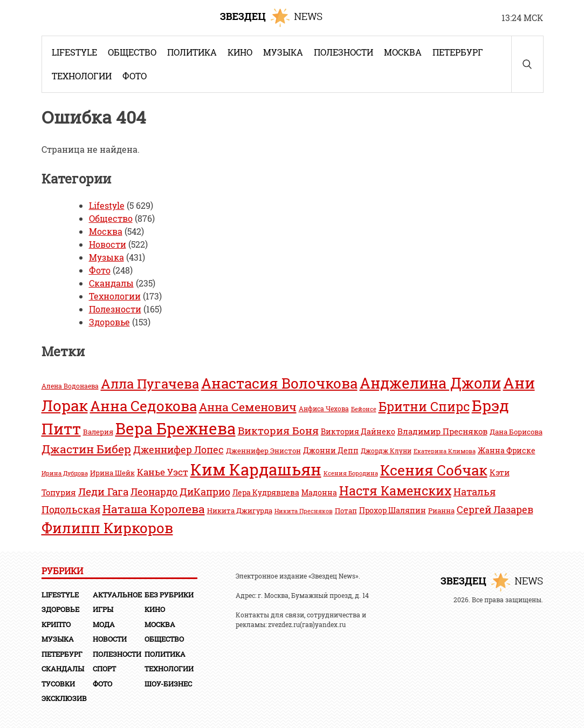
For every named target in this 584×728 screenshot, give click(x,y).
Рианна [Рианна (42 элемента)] (441, 510)
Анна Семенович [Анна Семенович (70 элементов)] (248, 407)
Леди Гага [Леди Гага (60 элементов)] (103, 491)
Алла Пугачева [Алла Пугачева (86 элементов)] (150, 383)
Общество (132, 52)
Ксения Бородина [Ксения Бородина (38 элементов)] (351, 473)
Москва (403, 52)
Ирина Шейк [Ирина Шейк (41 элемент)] (112, 473)
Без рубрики (169, 595)
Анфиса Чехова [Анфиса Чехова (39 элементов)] (324, 409)
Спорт (104, 669)
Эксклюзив (64, 698)
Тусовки (58, 684)
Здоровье (109, 322)
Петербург (458, 52)
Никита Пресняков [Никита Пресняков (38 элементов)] (304, 511)
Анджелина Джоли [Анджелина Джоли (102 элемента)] (430, 383)
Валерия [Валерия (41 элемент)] (98, 432)
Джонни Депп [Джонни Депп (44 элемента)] (331, 451)
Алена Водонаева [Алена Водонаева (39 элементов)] (70, 386)
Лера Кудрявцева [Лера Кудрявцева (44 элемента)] (266, 493)
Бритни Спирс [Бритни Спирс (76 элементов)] (424, 406)
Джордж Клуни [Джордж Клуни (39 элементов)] (386, 451)
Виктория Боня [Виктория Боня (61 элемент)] (278, 430)
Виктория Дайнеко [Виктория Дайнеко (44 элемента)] (358, 432)
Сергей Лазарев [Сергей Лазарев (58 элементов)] (495, 509)
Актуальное (117, 595)
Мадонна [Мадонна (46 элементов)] (319, 492)
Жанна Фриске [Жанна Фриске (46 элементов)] (507, 450)
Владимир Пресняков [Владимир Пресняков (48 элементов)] (442, 431)
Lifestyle (74, 52)
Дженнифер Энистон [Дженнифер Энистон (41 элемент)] (263, 451)
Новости (108, 244)
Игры (103, 609)
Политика (192, 52)
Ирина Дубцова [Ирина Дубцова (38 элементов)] (65, 473)
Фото (135, 76)
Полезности (343, 52)
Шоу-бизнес (168, 684)
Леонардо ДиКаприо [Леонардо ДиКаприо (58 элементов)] (180, 492)
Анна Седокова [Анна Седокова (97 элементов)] (143, 406)
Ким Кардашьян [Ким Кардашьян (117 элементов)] (256, 469)
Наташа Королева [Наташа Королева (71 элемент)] (154, 509)
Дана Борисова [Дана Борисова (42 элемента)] (516, 431)
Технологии (82, 76)
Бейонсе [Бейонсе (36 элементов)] (364, 409)
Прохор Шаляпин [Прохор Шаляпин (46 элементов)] (393, 510)
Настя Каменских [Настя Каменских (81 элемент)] (395, 491)
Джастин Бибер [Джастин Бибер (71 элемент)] (86, 449)
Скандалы (111, 283)
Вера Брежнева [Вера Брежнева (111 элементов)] (176, 428)
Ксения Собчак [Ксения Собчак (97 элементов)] (434, 470)
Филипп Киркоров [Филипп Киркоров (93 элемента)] (107, 528)
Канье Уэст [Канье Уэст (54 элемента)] (163, 472)
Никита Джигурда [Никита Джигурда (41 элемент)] (240, 511)
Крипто (56, 624)
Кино (240, 52)
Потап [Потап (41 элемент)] (346, 511)
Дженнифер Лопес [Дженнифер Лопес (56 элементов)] (178, 450)
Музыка (283, 52)
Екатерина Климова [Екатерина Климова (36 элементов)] (445, 451)
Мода (104, 624)
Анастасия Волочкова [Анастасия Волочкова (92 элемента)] (279, 383)
